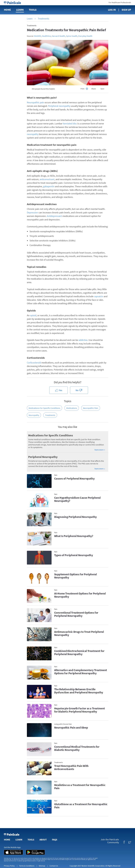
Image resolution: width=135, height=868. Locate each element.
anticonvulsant (47, 179)
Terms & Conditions (27, 866)
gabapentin (49, 186)
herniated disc (70, 124)
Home (7, 10)
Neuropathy (34, 415)
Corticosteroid (34, 363)
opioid (33, 315)
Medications (72, 408)
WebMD (38, 36)
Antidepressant (54, 216)
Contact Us (54, 866)
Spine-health (72, 36)
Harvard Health (58, 36)
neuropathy (33, 134)
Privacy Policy (9, 866)
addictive (83, 340)
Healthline (46, 36)
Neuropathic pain (35, 102)
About (43, 840)
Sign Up (126, 10)
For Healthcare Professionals (120, 2)
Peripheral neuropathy (59, 106)
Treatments (43, 19)
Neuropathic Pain (91, 408)
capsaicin (99, 296)
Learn (20, 10)
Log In (112, 10)
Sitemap (42, 866)
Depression (32, 212)
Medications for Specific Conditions (44, 408)
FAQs (55, 840)
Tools (33, 10)
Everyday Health (85, 36)
